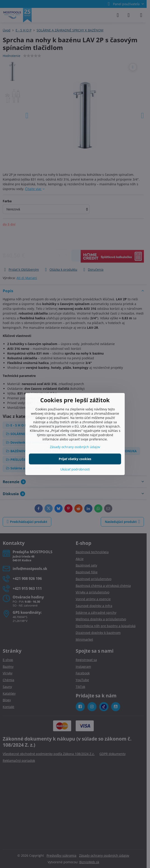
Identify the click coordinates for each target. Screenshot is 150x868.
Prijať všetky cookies (75, 459)
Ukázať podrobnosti (75, 469)
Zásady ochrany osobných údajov (75, 447)
